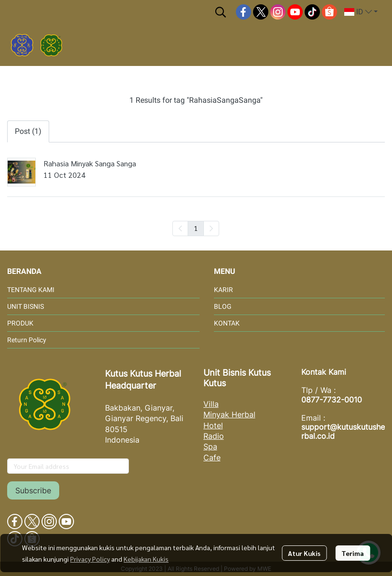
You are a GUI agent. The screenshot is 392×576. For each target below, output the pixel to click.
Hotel (213, 425)
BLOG (223, 306)
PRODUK (20, 323)
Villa (211, 404)
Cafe (212, 457)
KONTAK (227, 323)
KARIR (223, 290)
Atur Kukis (304, 553)
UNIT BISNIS (26, 306)
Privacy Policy (90, 559)
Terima (353, 553)
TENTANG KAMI (31, 290)
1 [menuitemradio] (196, 228)
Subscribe (33, 490)
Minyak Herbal (229, 414)
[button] (221, 12)
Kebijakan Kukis (146, 559)
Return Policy (27, 340)
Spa (210, 446)
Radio (214, 436)
